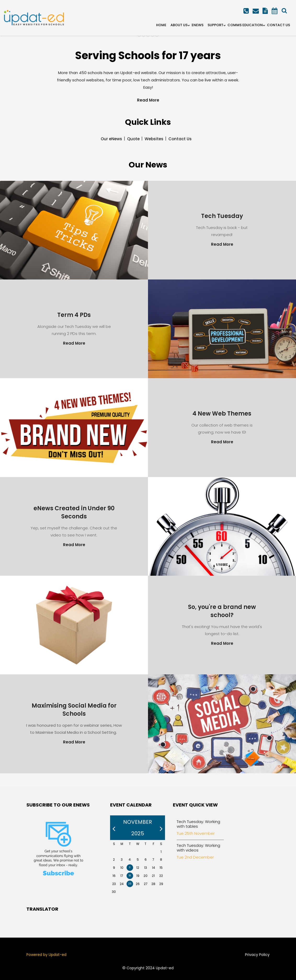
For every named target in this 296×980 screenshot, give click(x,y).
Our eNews (111, 139)
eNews (198, 25)
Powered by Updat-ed (46, 955)
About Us (179, 25)
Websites (154, 139)
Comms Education (245, 25)
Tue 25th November (196, 833)
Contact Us (278, 25)
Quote (133, 139)
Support (215, 25)
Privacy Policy (257, 955)
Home (161, 25)
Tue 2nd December (195, 857)
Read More (148, 100)
